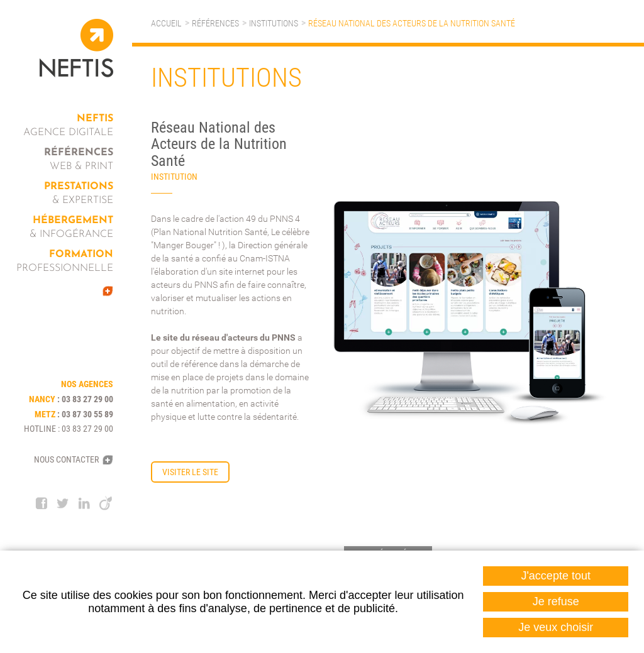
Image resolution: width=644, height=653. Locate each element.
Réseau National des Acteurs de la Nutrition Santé (412, 23)
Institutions (274, 23)
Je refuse (556, 601)
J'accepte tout (556, 576)
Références (215, 23)
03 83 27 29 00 (87, 399)
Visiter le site (190, 472)
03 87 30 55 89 (87, 414)
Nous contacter (66, 459)
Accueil (166, 23)
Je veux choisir (556, 627)
